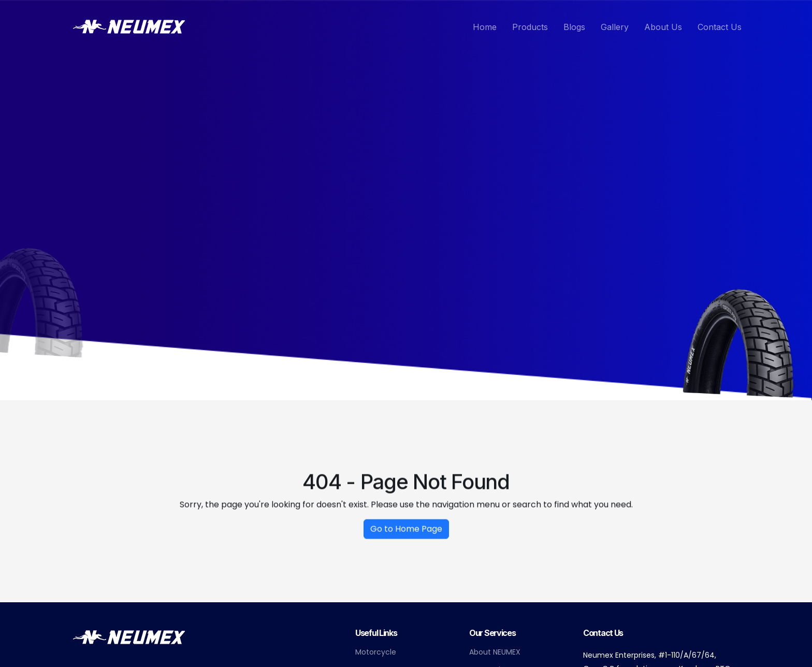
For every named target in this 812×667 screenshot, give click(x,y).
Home (485, 27)
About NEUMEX (495, 652)
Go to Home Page (406, 534)
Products (530, 27)
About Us (663, 27)
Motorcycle (376, 652)
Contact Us (720, 27)
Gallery (615, 27)
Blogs (574, 27)
